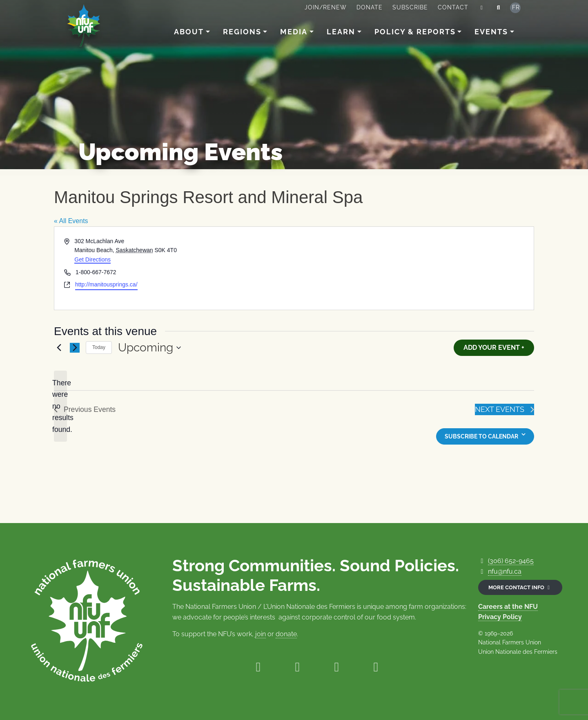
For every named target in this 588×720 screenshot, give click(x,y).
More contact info (520, 587)
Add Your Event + (494, 348)
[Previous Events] (59, 348)
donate (286, 634)
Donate (370, 7)
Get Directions (92, 259)
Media (294, 32)
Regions (242, 32)
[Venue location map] (413, 268)
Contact (453, 7)
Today (99, 347)
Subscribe (410, 7)
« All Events (71, 221)
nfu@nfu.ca (505, 571)
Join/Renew (326, 7)
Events (491, 32)
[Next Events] (75, 348)
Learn (341, 32)
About (189, 32)
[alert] (60, 406)
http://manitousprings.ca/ (106, 284)
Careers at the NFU (508, 607)
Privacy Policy (500, 617)
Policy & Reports (415, 32)
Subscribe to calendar (481, 436)
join (261, 634)
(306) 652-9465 (511, 561)
